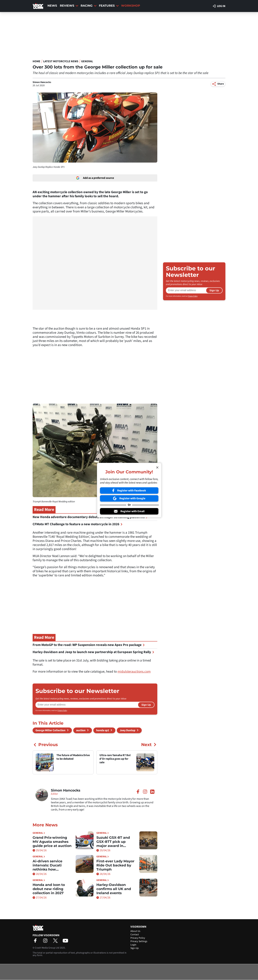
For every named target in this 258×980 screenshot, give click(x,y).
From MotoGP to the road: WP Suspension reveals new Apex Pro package (89, 645)
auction (81, 730)
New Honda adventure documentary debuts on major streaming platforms (90, 517)
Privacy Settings (139, 941)
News (52, 6)
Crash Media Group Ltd (47, 948)
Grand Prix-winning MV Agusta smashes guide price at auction (52, 842)
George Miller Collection (50, 730)
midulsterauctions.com (134, 672)
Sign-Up (135, 948)
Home (36, 61)
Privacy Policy (62, 710)
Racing (89, 6)
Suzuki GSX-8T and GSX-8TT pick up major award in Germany (113, 842)
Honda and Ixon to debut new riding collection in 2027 (49, 889)
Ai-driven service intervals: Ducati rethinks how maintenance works (50, 865)
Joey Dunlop (127, 730)
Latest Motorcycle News (61, 61)
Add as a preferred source (95, 178)
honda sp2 (103, 730)
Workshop (131, 6)
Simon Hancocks (42, 82)
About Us (135, 931)
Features (109, 6)
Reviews (69, 6)
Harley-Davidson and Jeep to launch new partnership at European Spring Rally (93, 652)
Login (133, 945)
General (87, 61)
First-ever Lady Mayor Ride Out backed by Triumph (115, 865)
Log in (219, 6)
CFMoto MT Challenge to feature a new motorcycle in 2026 (78, 524)
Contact (135, 935)
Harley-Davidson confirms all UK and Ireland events (114, 889)
